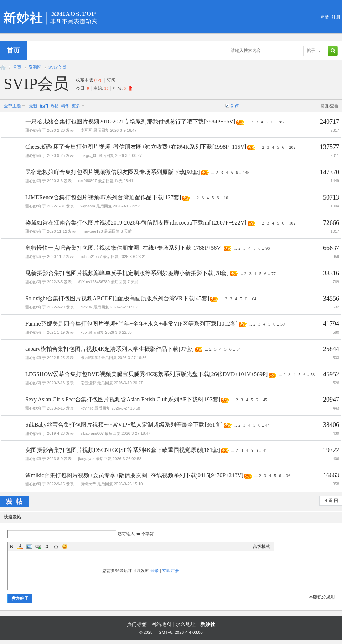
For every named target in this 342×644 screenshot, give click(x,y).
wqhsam (88, 206)
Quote (47, 547)
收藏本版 (89, 80)
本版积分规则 (322, 597)
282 (281, 122)
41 (265, 450)
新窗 (235, 106)
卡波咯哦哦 (90, 358)
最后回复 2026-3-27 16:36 (124, 358)
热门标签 (137, 624)
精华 (65, 106)
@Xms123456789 (94, 282)
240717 (330, 122)
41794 (331, 324)
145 (246, 173)
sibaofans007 (92, 433)
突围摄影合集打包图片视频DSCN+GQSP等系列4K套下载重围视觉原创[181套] (123, 450)
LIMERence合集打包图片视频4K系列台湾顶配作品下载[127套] (103, 197)
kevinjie (87, 408)
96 (268, 248)
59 (283, 324)
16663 (331, 475)
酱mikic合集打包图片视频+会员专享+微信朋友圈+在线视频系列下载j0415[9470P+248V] (134, 475)
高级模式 (261, 547)
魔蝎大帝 (88, 484)
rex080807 (88, 181)
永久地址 (186, 624)
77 (274, 274)
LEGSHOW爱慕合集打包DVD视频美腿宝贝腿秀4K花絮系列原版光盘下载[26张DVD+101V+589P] (146, 374)
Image (29, 547)
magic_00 (89, 155)
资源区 (35, 67)
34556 (331, 299)
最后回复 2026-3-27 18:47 (128, 433)
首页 (17, 67)
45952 (331, 374)
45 (265, 400)
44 (268, 425)
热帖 (55, 106)
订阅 (111, 80)
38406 (331, 425)
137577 (330, 147)
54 (239, 349)
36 (288, 476)
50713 (331, 197)
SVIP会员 (57, 67)
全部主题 (12, 106)
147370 (330, 172)
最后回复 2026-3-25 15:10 (120, 484)
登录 (325, 17)
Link (38, 547)
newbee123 (93, 231)
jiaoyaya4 (87, 459)
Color (20, 547)
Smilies (65, 547)
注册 (336, 17)
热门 (44, 106)
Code (56, 547)
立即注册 (171, 571)
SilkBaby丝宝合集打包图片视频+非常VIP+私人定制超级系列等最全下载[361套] (124, 425)
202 (292, 147)
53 (312, 375)
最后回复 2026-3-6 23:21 (125, 257)
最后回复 (116, 181)
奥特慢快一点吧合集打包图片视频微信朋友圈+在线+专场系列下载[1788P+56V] (124, 248)
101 (227, 198)
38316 (331, 273)
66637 (331, 248)
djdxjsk (87, 307)
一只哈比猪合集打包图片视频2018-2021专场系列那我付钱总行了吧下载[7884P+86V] (130, 122)
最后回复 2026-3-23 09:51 (116, 307)
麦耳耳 (86, 130)
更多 (76, 106)
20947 (331, 400)
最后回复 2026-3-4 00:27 (120, 155)
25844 (331, 349)
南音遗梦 (88, 383)
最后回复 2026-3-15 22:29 (119, 206)
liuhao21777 (91, 257)
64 (254, 299)
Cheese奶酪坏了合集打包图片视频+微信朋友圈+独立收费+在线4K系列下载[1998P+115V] (136, 147)
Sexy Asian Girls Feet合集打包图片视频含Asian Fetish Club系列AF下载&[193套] (123, 399)
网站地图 (161, 624)
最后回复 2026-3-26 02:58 (119, 459)
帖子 (311, 51)
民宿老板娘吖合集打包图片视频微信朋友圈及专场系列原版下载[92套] (113, 172)
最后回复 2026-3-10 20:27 (120, 383)
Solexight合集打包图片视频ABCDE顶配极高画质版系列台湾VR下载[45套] (117, 298)
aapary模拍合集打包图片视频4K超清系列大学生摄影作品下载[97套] (110, 349)
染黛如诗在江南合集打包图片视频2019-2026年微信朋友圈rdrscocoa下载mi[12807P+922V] (136, 223)
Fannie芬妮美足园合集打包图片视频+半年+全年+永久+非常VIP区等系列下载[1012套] (131, 324)
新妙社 (3, 67)
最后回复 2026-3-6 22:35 (110, 332)
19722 (331, 450)
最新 (33, 106)
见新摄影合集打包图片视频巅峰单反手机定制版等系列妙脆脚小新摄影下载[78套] (127, 273)
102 (292, 223)
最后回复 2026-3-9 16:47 (115, 130)
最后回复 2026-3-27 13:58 (117, 408)
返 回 (333, 501)
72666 (331, 223)
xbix (84, 332)
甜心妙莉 (33, 130)
